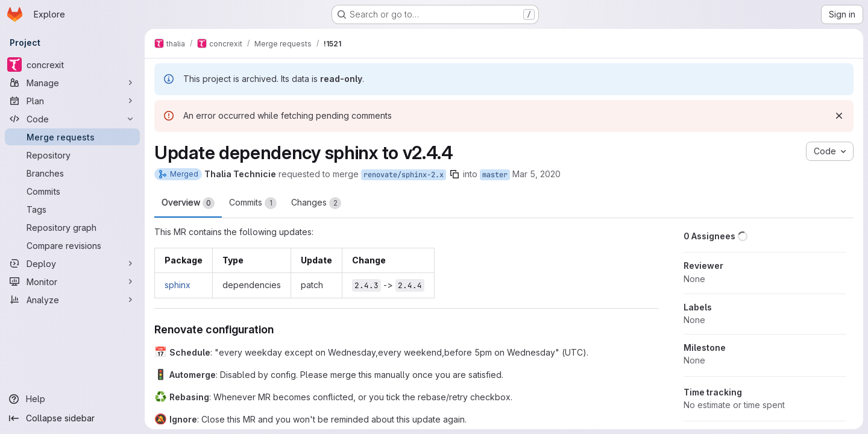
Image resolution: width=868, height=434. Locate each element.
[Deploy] (72, 263)
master (495, 175)
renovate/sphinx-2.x (404, 175)
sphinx (178, 285)
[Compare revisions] (72, 245)
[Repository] (72, 155)
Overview (188, 203)
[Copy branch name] (454, 174)
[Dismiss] (839, 116)
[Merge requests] (72, 137)
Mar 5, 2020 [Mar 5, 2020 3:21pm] (536, 174)
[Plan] (72, 101)
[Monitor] (72, 281)
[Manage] (72, 83)
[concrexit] (72, 64)
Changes (316, 203)
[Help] (72, 399)
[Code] (72, 119)
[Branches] (72, 173)
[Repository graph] (72, 227)
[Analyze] (72, 300)
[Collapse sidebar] (72, 418)
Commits (253, 203)
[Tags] (72, 209)
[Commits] (72, 191)
